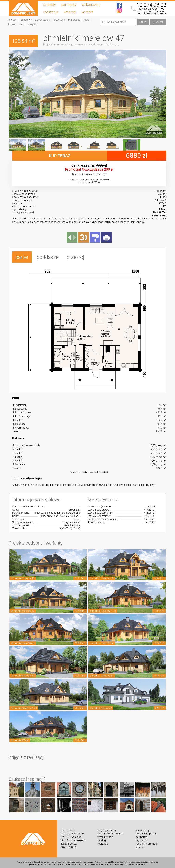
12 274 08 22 (151, 5)
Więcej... (158, 22)
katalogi (70, 12)
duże (22, 24)
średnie (12, 24)
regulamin (141, 839)
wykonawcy (91, 5)
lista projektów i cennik (111, 832)
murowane (74, 20)
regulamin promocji (147, 843)
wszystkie (33, 24)
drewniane (59, 20)
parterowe (26, 20)
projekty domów (107, 829)
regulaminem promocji (96, 174)
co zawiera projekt (146, 832)
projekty (49, 5)
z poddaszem (43, 20)
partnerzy (69, 5)
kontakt (87, 12)
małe (86, 20)
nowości (12, 20)
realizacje (51, 12)
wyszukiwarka (105, 836)
